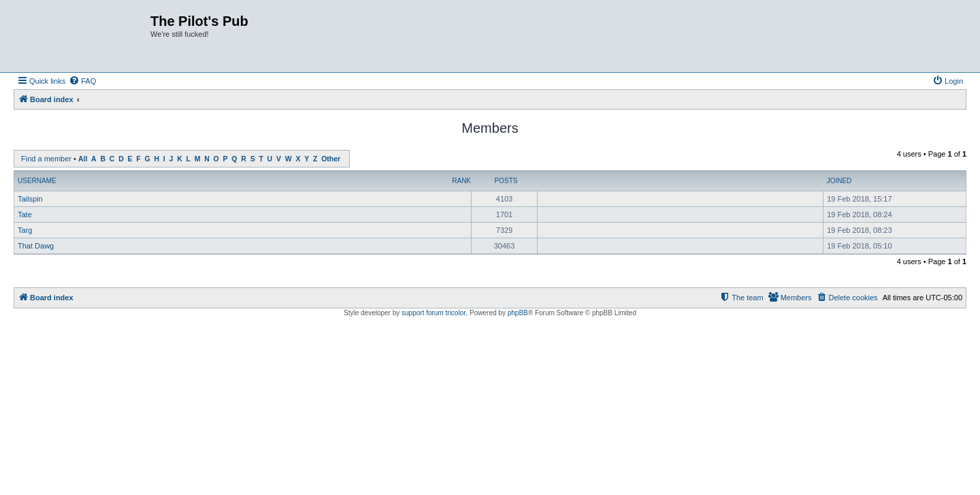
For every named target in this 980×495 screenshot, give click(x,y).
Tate (25, 214)
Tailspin (30, 199)
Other (331, 159)
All (83, 159)
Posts (506, 181)
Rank (461, 181)
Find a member (46, 159)
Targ (25, 230)
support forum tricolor (434, 313)
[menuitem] (82, 81)
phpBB (518, 313)
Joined (839, 181)
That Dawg (36, 246)
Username (37, 181)
